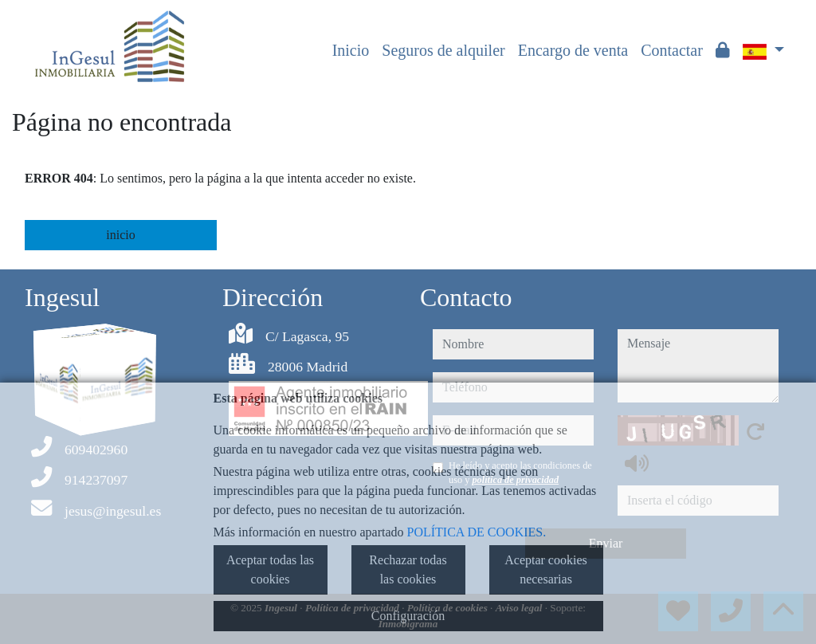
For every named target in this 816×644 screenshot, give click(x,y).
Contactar (672, 50)
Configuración (408, 616)
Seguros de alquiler (443, 50)
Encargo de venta (573, 50)
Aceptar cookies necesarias (546, 569)
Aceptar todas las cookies (270, 569)
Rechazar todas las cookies (408, 569)
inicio (120, 235)
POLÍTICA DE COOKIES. (477, 532)
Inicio (351, 50)
